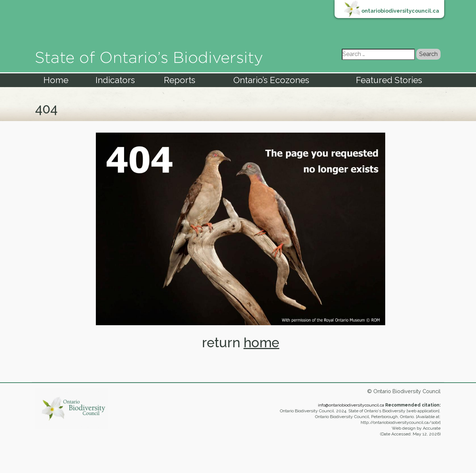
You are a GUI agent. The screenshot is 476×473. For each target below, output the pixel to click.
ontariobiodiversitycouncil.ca (400, 11)
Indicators (115, 80)
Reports (180, 80)
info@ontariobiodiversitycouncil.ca (351, 405)
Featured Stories (389, 80)
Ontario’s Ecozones (271, 80)
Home (56, 80)
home (261, 343)
